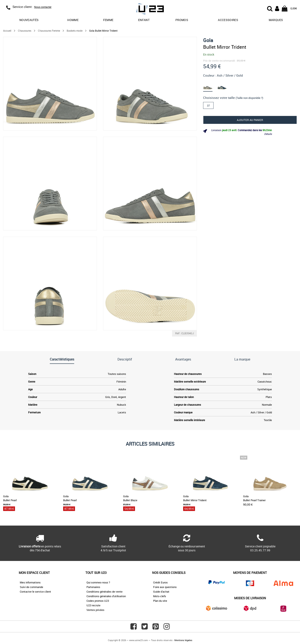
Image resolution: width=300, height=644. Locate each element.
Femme (108, 20)
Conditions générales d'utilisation (106, 596)
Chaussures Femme (49, 31)
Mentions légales (183, 640)
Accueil (7, 31)
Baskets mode (75, 31)
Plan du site (160, 601)
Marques (276, 20)
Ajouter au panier (250, 120)
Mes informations (30, 582)
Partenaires (93, 587)
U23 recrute (93, 605)
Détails (268, 134)
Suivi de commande (31, 587)
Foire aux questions (165, 587)
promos (182, 20)
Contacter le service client (35, 592)
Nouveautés (29, 20)
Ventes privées (95, 610)
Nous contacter (43, 7)
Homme (73, 20)
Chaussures (25, 31)
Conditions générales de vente (104, 592)
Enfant (144, 20)
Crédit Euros (160, 582)
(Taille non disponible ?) (249, 98)
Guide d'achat (161, 592)
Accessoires (228, 20)
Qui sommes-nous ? (98, 582)
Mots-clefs (160, 596)
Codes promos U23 (98, 601)
